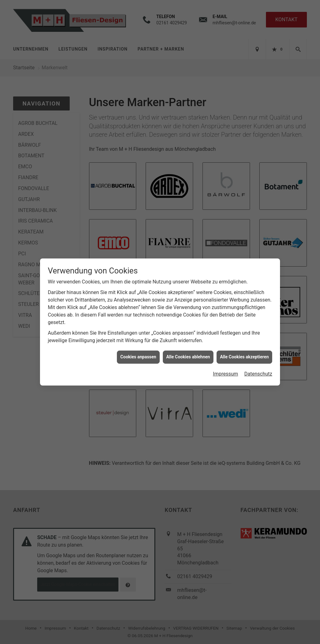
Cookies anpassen (138, 353)
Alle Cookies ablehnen (188, 353)
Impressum (225, 370)
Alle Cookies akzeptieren (244, 353)
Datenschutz (258, 370)
